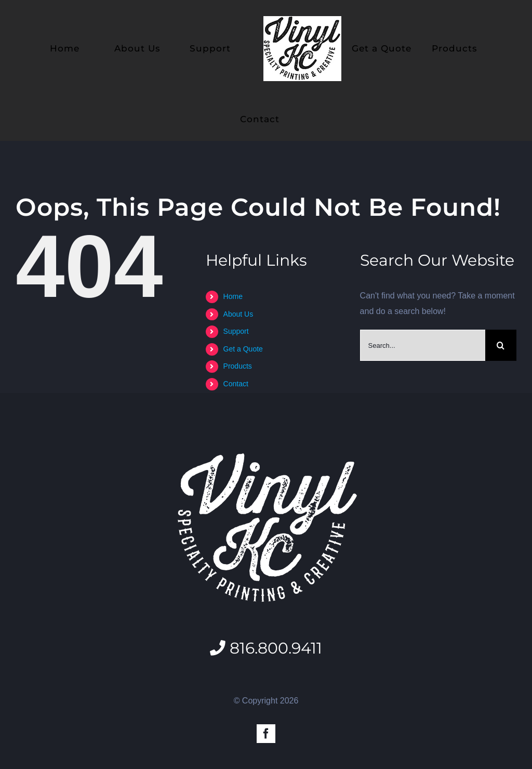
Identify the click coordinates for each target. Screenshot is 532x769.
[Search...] (423, 345)
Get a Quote (243, 349)
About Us (238, 314)
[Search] (501, 345)
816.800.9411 (266, 648)
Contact (236, 384)
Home (233, 296)
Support (236, 331)
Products (238, 366)
